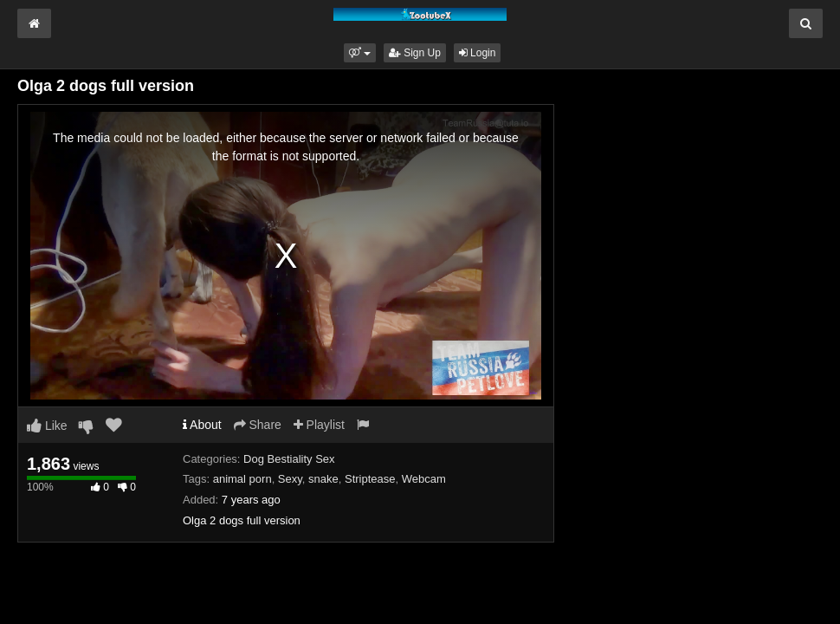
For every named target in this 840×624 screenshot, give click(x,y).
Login (478, 53)
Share (258, 425)
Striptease (370, 479)
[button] (360, 53)
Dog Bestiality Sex (289, 459)
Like (47, 426)
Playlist (319, 425)
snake (323, 479)
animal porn (242, 479)
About (202, 425)
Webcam (424, 479)
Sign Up (415, 53)
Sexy (290, 479)
